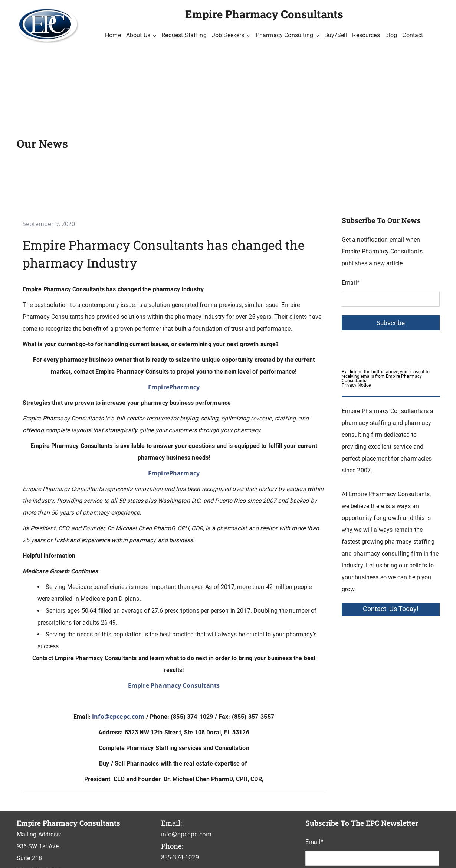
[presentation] (398, 348)
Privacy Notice (356, 385)
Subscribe (391, 323)
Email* (351, 283)
